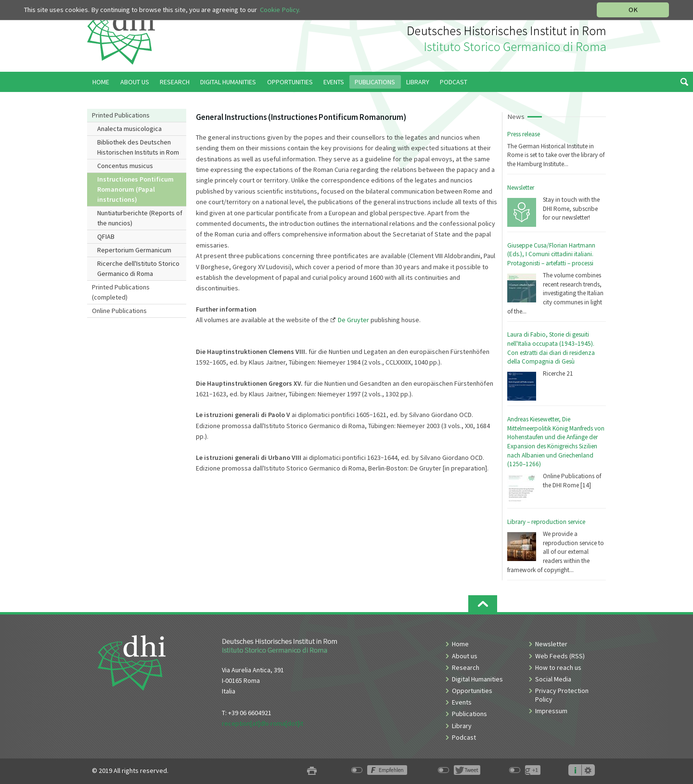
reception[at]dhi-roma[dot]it (263, 723)
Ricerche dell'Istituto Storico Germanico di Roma (138, 268)
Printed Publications (121, 115)
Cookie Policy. (280, 10)
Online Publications (119, 311)
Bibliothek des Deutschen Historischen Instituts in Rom (138, 147)
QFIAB (106, 236)
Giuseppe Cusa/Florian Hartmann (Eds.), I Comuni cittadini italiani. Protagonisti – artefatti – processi (551, 254)
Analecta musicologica (129, 129)
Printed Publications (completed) (121, 292)
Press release (524, 134)
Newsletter (521, 188)
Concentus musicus (125, 166)
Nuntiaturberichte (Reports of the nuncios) (140, 218)
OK (633, 10)
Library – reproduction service (546, 522)
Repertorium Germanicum (134, 250)
